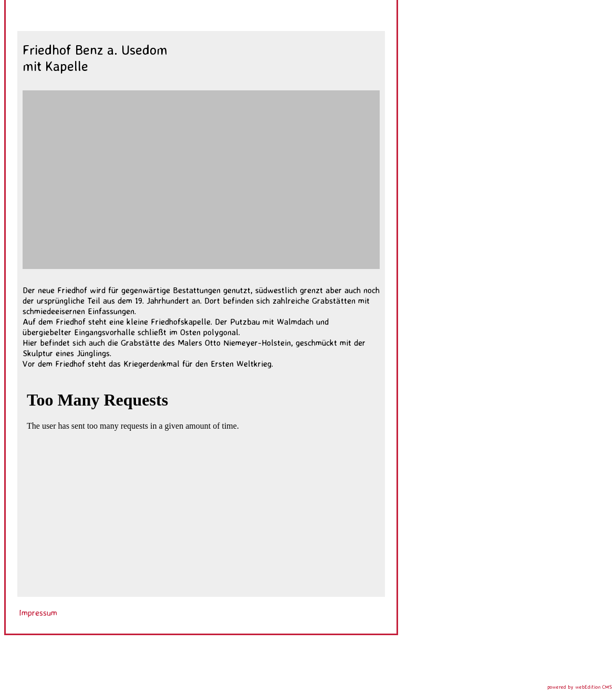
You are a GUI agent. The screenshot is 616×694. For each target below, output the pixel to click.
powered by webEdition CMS (580, 687)
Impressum (38, 613)
